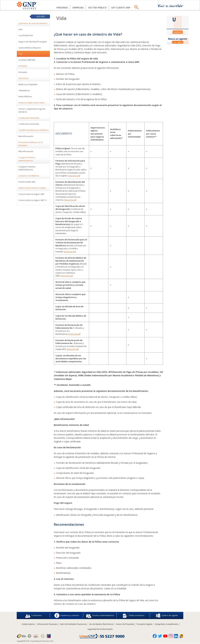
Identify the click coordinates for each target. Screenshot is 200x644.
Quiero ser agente (167, 615)
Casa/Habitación (26, 35)
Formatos (23, 72)
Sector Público (97, 8)
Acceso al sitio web (27, 182)
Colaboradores (28, 624)
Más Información (26, 136)
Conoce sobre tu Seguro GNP (31, 194)
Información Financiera (48, 624)
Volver (41, 16)
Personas (62, 8)
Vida (20, 54)
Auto (21, 29)
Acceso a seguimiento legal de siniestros (32, 110)
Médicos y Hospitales (28, 84)
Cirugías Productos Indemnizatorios (27, 168)
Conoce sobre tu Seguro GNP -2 (32, 200)
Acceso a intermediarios (100, 615)
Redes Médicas (25, 97)
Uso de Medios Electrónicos (101, 624)
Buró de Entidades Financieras (74, 624)
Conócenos (33, 615)
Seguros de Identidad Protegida (33, 42)
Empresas (78, 8)
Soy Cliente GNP (121, 8)
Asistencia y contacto (67, 615)
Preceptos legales (145, 624)
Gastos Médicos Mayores (30, 48)
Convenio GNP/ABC (27, 60)
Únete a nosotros (133, 615)
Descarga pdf (74, 176)
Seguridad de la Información (100, 629)
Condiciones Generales (29, 124)
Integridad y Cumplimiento (167, 624)
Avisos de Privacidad (125, 624)
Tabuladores (24, 90)
